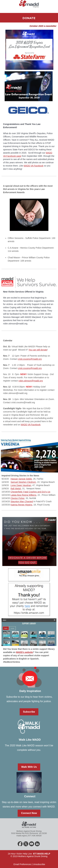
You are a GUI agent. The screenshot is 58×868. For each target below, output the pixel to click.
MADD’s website (24, 652)
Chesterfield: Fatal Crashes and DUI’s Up (30, 492)
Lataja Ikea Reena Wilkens (23, 495)
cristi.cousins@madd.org (30, 359)
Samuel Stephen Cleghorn (23, 482)
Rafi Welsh (16, 489)
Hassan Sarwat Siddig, (21, 479)
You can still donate (38, 350)
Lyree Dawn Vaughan (21, 485)
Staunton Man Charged (22, 501)
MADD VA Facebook (33, 166)
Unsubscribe (39, 864)
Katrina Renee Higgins (21, 505)
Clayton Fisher (17, 498)
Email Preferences (22, 864)
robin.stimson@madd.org (31, 381)
